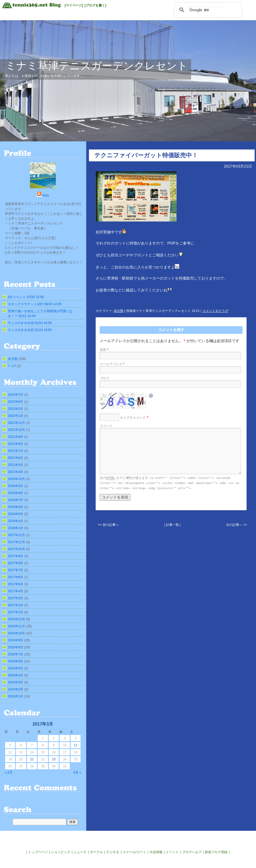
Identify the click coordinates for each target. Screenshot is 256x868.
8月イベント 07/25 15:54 (26, 297)
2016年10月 (16, 633)
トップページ (38, 852)
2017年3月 (15, 598)
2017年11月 (16, 542)
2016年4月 (15, 675)
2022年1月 (15, 416)
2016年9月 (15, 640)
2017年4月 (15, 591)
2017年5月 (15, 584)
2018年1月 (15, 528)
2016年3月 (15, 682)
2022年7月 (15, 395)
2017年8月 (15, 563)
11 (76, 745)
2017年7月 (15, 570)
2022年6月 (15, 402)
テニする (113, 852)
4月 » (77, 772)
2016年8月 (15, 647)
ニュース (80, 852)
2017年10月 (16, 549)
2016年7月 (15, 654)
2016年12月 (16, 619)
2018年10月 (16, 479)
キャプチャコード (133, 418)
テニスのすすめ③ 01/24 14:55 (30, 323)
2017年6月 (15, 577)
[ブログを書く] (95, 5)
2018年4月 (15, 521)
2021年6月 (15, 458)
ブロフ (105, 378)
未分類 (119, 311)
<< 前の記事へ (108, 525)
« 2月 (8, 772)
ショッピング (61, 852)
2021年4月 (15, 472)
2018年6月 (15, 507)
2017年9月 (15, 556)
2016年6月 (15, 661)
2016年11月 (16, 626)
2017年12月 (16, 535)
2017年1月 (15, 612)
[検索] (207, 10)
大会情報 (156, 852)
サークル (96, 852)
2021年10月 (16, 430)
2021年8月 (15, 444)
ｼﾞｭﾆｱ (12, 366)
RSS (46, 196)
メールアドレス (112, 364)
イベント (172, 852)
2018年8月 (15, 493)
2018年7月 (15, 500)
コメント (106, 426)
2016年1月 (15, 696)
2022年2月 (15, 409)
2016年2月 (15, 689)
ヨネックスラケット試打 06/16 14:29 (35, 304)
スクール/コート (134, 852)
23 (54, 759)
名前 (104, 350)
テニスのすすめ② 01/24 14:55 (30, 330)
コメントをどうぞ (215, 311)
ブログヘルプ (192, 852)
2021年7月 (15, 451)
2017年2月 (15, 605)
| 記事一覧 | (172, 525)
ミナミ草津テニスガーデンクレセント (97, 66)
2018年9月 (15, 486)
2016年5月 (15, 668)
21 (32, 759)
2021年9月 (15, 437)
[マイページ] (74, 5)
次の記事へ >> (236, 525)
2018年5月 (15, 514)
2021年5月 (15, 465)
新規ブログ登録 (216, 852)
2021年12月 (16, 423)
